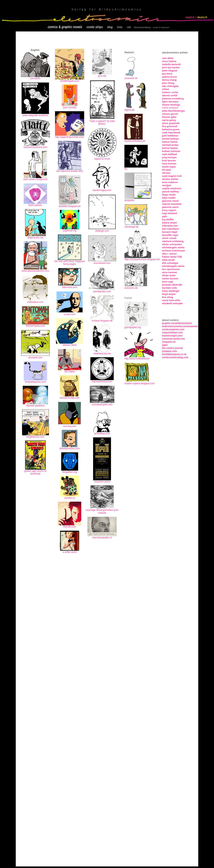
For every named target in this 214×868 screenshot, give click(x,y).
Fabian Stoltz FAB (172, 257)
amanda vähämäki (172, 285)
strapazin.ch (169, 342)
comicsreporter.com (173, 329)
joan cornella (70, 106)
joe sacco (35, 78)
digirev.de (129, 110)
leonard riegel (170, 232)
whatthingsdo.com (70, 81)
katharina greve (171, 129)
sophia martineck (172, 189)
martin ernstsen (170, 108)
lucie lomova (169, 164)
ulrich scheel (169, 238)
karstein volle (170, 288)
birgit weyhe (169, 294)
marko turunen (170, 279)
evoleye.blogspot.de (102, 321)
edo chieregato (170, 86)
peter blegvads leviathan (35, 115)
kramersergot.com (172, 336)
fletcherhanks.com (35, 326)
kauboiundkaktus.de (135, 141)
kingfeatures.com (35, 437)
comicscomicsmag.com (175, 357)
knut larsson (169, 161)
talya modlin (169, 198)
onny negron (169, 210)
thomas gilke (169, 117)
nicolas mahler (170, 179)
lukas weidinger (171, 291)
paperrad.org (70, 231)
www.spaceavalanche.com (35, 270)
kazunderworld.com (102, 381)
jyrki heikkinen (170, 136)
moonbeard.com (102, 262)
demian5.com (35, 358)
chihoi (166, 89)
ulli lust (166, 173)
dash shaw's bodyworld (35, 179)
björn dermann (170, 102)
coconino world (102, 482)
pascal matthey (171, 192)
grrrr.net (102, 76)
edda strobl (168, 260)
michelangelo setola (173, 248)
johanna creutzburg (173, 99)
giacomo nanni (170, 207)
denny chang (169, 80)
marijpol (167, 185)
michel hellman (171, 139)
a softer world (70, 552)
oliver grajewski (171, 123)
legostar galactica (35, 406)
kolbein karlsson (171, 151)
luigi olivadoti (170, 213)
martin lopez (169, 167)
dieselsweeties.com (70, 448)
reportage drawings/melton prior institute (102, 511)
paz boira (167, 74)
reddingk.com (102, 231)
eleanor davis (70, 345)
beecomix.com (70, 287)
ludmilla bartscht (171, 64)
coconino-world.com (173, 339)
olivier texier (169, 275)
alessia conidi (170, 96)
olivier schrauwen (172, 244)
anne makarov (170, 182)
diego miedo (169, 195)
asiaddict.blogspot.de (70, 206)
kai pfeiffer (168, 220)
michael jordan (170, 145)
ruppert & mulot (102, 159)
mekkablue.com (35, 302)
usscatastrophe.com (102, 405)
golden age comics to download (35, 472)
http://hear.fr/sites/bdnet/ (139, 358)
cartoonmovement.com (35, 147)
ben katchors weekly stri (69, 171)
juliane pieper (170, 223)
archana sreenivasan (174, 251)
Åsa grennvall (170, 126)
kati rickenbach (171, 229)
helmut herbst (170, 142)
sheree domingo (171, 105)
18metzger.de (131, 227)
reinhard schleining (173, 241)
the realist (70, 372)
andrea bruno (170, 77)
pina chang (168, 83)
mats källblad (169, 154)
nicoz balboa (169, 61)
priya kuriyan (169, 157)
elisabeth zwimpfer (173, 303)
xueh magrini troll (172, 176)
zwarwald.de (131, 78)
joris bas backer (171, 68)
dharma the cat (35, 238)
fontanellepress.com (35, 382)
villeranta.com (170, 226)
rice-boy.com (70, 425)
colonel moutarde (172, 204)
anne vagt (168, 282)
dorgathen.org (70, 472)
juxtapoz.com (170, 351)
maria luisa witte (171, 300)
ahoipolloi (129, 200)
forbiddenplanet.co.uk (174, 354)
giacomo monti (170, 201)
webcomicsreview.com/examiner (180, 326)
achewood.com (102, 434)
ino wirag (168, 297)
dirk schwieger (170, 263)
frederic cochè (170, 92)
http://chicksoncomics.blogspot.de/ (142, 259)
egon (165, 345)
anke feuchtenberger (174, 111)
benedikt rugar (170, 235)
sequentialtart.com (173, 333)
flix (126, 169)
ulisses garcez (170, 114)
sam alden (168, 58)
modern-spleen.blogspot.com (139, 383)
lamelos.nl (70, 498)
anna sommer (170, 272)
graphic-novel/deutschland (177, 323)
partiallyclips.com (102, 291)
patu (165, 216)
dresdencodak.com (70, 398)
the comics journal (172, 348)
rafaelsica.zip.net (102, 354)
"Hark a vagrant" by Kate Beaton (102, 121)
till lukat (166, 170)
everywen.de (131, 288)
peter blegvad (170, 71)
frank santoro (35, 205)
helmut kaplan (170, 148)
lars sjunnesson (171, 269)
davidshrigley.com (102, 190)
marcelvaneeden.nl (102, 538)
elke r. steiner (170, 254)
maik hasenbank (171, 133)
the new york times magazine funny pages (70, 263)
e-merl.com (70, 314)
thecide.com (70, 527)
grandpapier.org (133, 327)
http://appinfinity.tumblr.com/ (70, 137)
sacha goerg (169, 120)
